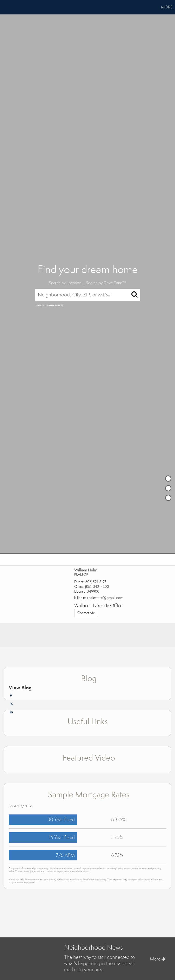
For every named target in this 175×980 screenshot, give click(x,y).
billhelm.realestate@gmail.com (99, 598)
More (167, 7)
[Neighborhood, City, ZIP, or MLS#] (87, 295)
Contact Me (86, 613)
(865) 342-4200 (97, 587)
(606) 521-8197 (95, 582)
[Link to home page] (6, 7)
